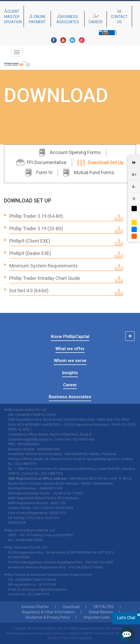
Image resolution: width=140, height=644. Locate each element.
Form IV (39, 173)
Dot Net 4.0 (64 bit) (66, 291)
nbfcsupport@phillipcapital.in (44, 589)
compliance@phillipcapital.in (30, 439)
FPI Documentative (41, 163)
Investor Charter (35, 607)
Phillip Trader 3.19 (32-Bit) (66, 229)
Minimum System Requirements (66, 267)
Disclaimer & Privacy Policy (48, 617)
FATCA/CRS (104, 607)
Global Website (101, 612)
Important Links (97, 617)
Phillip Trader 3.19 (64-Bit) (66, 217)
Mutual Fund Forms (89, 173)
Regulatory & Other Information (48, 612)
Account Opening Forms (70, 152)
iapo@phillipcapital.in (103, 459)
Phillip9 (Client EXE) (66, 242)
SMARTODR (17, 523)
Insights (70, 373)
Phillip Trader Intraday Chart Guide (66, 279)
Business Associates (70, 397)
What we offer (70, 349)
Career (70, 385)
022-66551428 (83, 439)
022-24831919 (26, 464)
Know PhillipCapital (70, 336)
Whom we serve (70, 360)
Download (71, 607)
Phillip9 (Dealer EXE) (66, 254)
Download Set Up (100, 163)
